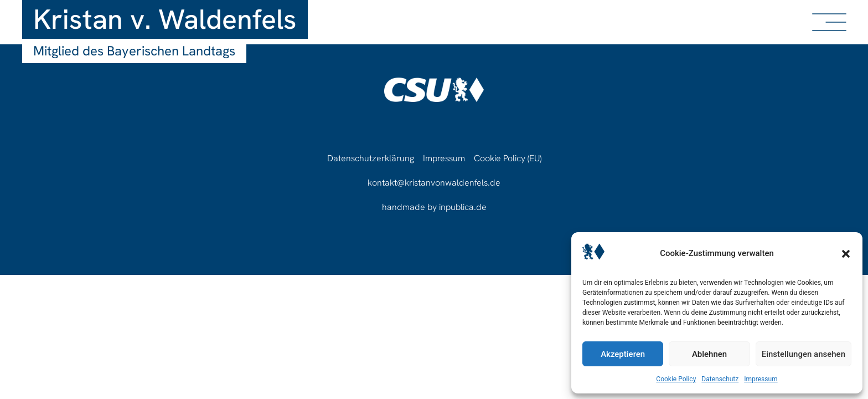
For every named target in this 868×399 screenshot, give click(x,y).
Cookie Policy (676, 379)
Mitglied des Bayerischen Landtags (134, 51)
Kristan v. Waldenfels (165, 19)
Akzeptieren (623, 354)
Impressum (761, 379)
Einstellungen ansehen (804, 354)
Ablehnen (709, 354)
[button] (846, 254)
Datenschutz (720, 379)
